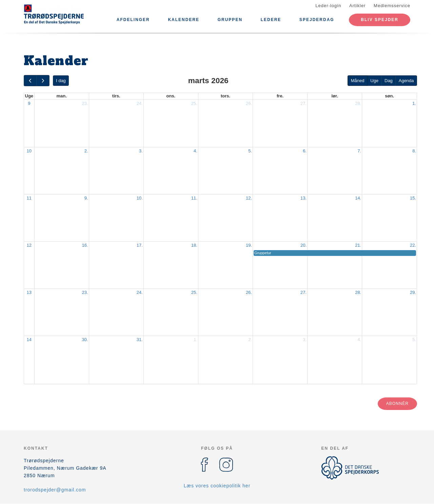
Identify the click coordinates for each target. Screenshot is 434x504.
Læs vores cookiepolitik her (217, 486)
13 (29, 292)
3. (141, 151)
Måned (358, 81)
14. (358, 198)
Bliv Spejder (380, 20)
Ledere (271, 20)
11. (194, 198)
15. (413, 198)
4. (195, 151)
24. (140, 103)
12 (29, 245)
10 (29, 151)
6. (305, 151)
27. (303, 103)
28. (358, 103)
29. (413, 292)
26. (249, 103)
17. (140, 245)
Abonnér (397, 404)
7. (359, 151)
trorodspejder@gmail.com (55, 490)
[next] (43, 81)
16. (85, 245)
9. (86, 198)
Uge (374, 81)
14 (29, 340)
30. (85, 340)
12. (249, 198)
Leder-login (328, 6)
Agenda (406, 81)
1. (414, 103)
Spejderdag (317, 20)
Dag (389, 81)
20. (303, 245)
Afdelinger (133, 20)
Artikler (357, 6)
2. (86, 151)
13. (303, 198)
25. (194, 103)
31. (140, 340)
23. (85, 103)
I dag (61, 81)
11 (29, 198)
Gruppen (230, 20)
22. (413, 245)
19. (249, 245)
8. (414, 151)
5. (250, 151)
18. (194, 245)
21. (358, 245)
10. (140, 198)
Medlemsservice (392, 6)
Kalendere (184, 20)
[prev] (30, 81)
